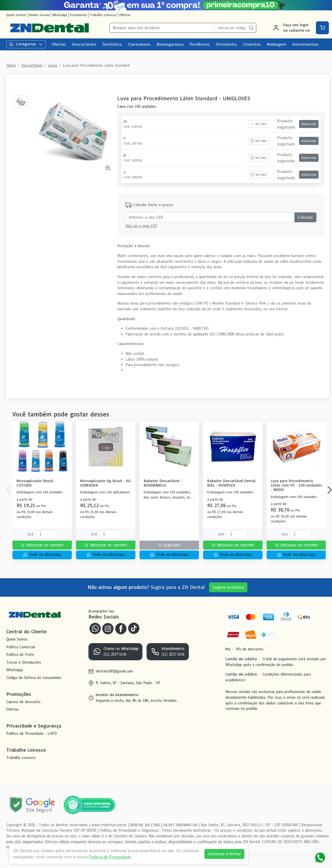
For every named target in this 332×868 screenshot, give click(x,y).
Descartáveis (84, 44)
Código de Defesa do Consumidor (34, 678)
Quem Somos (16, 15)
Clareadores (139, 44)
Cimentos (252, 44)
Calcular (305, 217)
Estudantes (79, 15)
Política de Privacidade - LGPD (32, 734)
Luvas (53, 65)
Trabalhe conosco (103, 15)
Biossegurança (170, 44)
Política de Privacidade (110, 857)
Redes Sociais (40, 15)
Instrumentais (305, 44)
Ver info (258, 124)
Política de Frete (20, 655)
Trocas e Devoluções (24, 662)
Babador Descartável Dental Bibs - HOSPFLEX (231, 483)
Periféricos (200, 44)
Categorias (26, 44)
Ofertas (125, 15)
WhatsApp (60, 15)
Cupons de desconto (23, 702)
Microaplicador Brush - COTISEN (36, 483)
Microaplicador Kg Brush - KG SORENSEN (105, 483)
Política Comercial (21, 647)
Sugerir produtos (228, 587)
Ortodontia (226, 44)
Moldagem (276, 44)
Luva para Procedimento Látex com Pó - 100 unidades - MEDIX (296, 486)
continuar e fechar (224, 854)
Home (11, 65)
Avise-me (309, 124)
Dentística (112, 44)
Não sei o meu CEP (141, 226)
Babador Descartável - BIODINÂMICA (163, 483)
